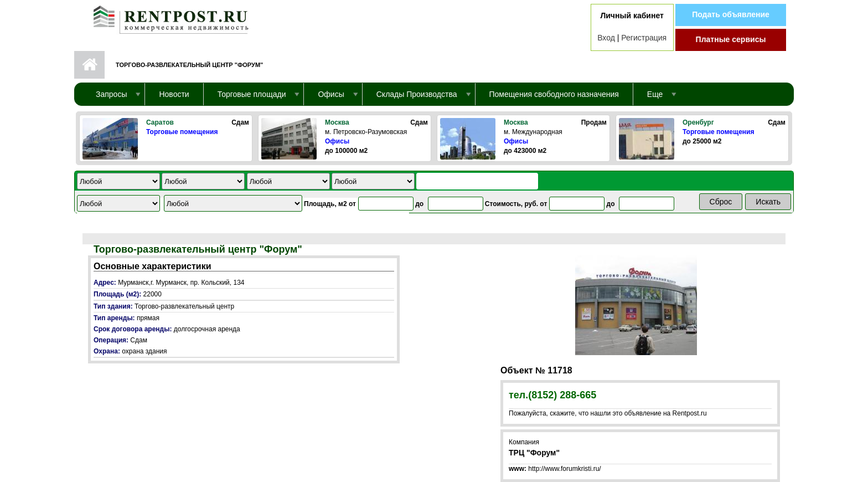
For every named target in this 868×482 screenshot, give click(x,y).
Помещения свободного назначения (554, 94)
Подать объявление (731, 14)
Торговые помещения (182, 132)
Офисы (337, 141)
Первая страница (89, 65)
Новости (174, 94)
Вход (606, 38)
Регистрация (644, 38)
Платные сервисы (731, 39)
